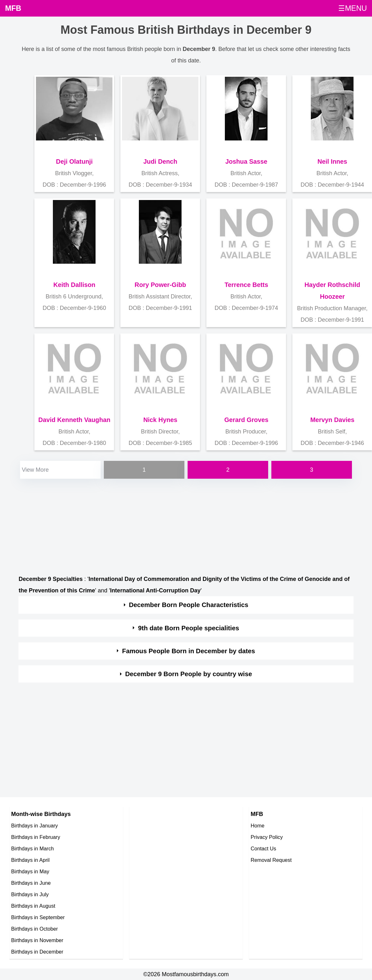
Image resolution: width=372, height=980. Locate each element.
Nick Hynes (160, 420)
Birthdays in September (38, 917)
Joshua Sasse (246, 161)
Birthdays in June (31, 883)
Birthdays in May (30, 871)
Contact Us (263, 848)
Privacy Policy (267, 837)
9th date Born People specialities (188, 628)
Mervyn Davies (332, 420)
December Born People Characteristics (189, 605)
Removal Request (271, 860)
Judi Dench (160, 161)
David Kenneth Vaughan (74, 420)
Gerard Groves (246, 420)
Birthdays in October (35, 929)
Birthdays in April (30, 860)
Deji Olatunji (74, 161)
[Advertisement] (185, 525)
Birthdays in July (30, 894)
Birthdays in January (35, 826)
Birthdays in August (33, 906)
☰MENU (353, 8)
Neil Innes (332, 161)
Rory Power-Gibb (161, 285)
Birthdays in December (37, 952)
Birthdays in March (32, 848)
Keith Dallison (74, 285)
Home (258, 826)
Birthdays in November (37, 940)
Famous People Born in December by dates (189, 651)
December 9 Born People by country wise (189, 674)
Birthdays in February (36, 837)
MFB (13, 8)
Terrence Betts (246, 285)
